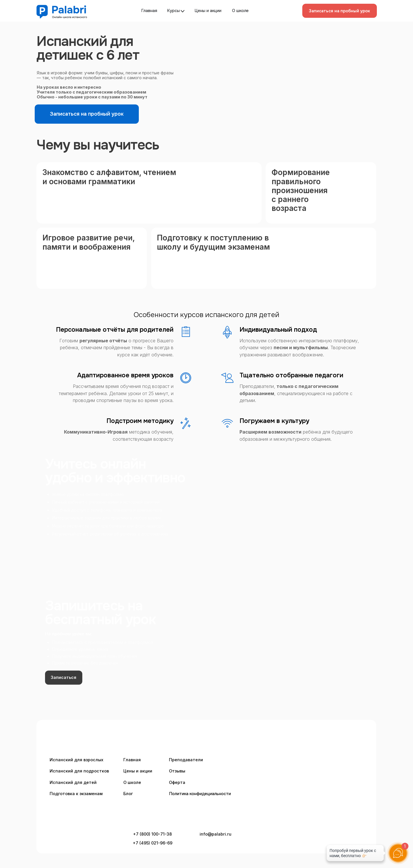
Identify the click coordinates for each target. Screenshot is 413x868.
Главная (149, 11)
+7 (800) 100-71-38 (152, 834)
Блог (128, 794)
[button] (340, 11)
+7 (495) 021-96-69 (153, 843)
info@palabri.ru (216, 834)
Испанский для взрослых (76, 760)
